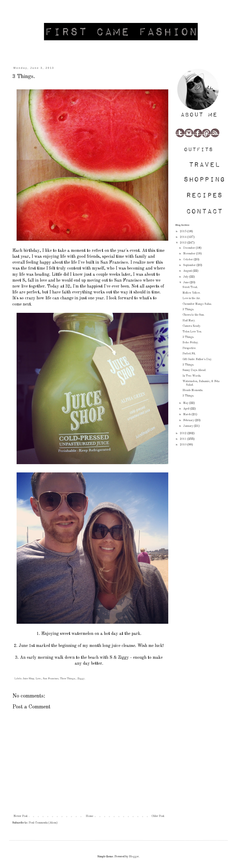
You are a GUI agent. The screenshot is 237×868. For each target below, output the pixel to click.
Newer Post (21, 816)
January (189, 426)
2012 (184, 433)
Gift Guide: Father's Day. (197, 359)
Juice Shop (28, 679)
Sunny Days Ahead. (194, 370)
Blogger (134, 857)
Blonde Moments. (193, 390)
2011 (184, 439)
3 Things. (188, 310)
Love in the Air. (192, 298)
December (189, 248)
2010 (184, 445)
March (187, 414)
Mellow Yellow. (192, 293)
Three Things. (68, 679)
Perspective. (189, 348)
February (189, 420)
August (188, 271)
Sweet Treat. (190, 287)
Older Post (158, 816)
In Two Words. (192, 376)
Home (89, 816)
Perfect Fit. (189, 354)
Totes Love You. (192, 332)
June (186, 283)
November (190, 254)
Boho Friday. (191, 343)
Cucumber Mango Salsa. (197, 304)
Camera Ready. (192, 326)
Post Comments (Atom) (43, 823)
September (190, 265)
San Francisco (51, 679)
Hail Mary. (189, 321)
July (186, 277)
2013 (184, 243)
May (186, 403)
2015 (184, 231)
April (187, 409)
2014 (184, 237)
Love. (38, 679)
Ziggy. (81, 679)
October (188, 260)
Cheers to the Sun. (194, 315)
